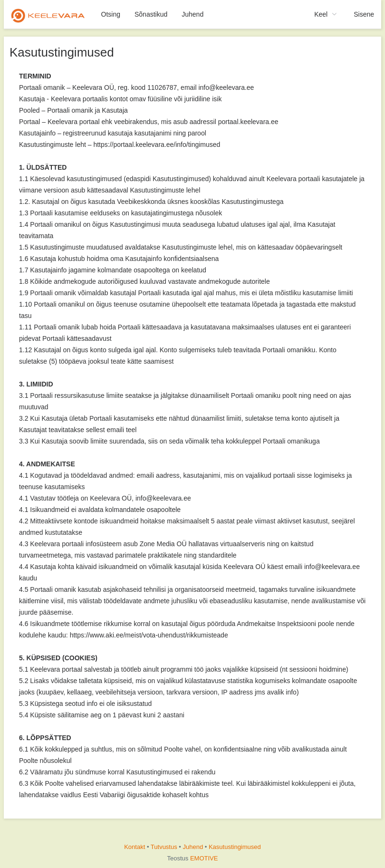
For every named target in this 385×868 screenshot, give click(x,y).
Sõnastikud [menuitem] (151, 14)
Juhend (193, 847)
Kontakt (135, 847)
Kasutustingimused (235, 847)
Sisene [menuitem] (364, 14)
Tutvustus (164, 847)
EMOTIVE (204, 858)
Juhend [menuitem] (192, 14)
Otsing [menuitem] (111, 14)
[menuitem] (49, 14)
